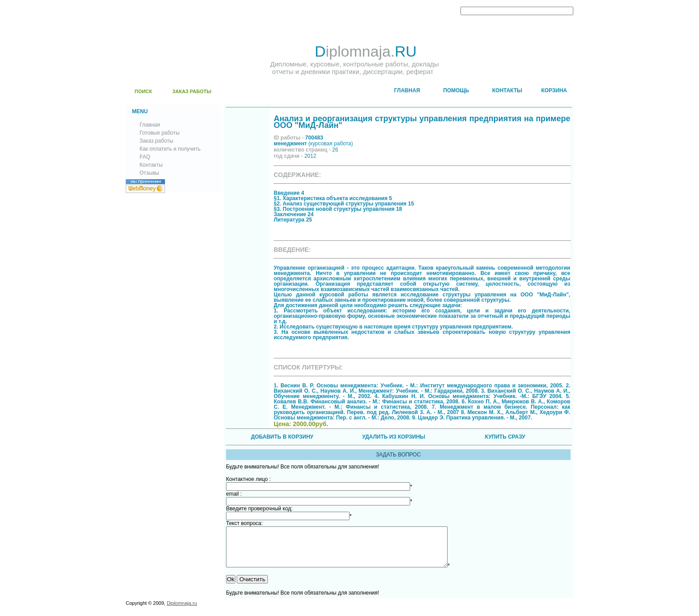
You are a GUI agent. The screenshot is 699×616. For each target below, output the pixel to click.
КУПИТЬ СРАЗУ (505, 437)
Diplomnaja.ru (182, 611)
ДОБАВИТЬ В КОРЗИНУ (282, 437)
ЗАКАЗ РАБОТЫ (192, 91)
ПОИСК (143, 91)
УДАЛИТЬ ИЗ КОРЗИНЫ (393, 437)
